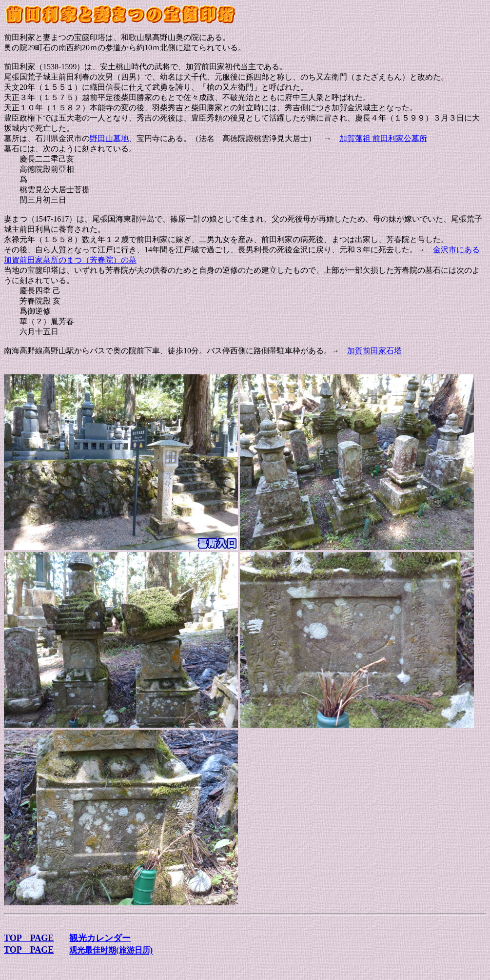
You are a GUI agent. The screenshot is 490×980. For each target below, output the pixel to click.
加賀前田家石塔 (374, 351)
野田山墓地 (109, 138)
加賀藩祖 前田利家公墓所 (383, 138)
